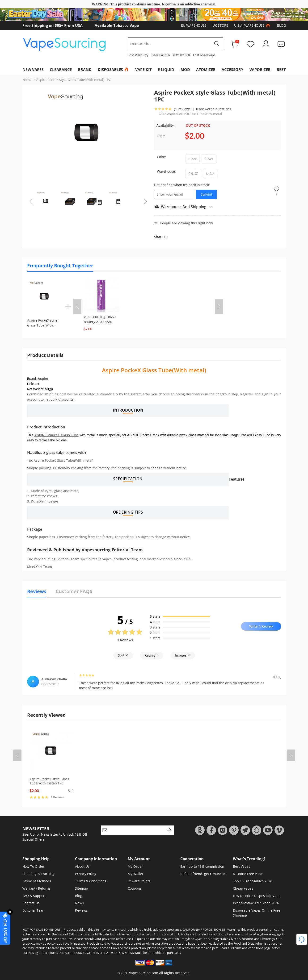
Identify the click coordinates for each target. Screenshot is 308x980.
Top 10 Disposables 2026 (253, 881)
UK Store (220, 25)
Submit (207, 194)
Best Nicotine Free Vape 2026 (256, 903)
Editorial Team (34, 910)
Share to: (161, 237)
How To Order (33, 866)
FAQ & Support (34, 896)
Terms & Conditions (91, 881)
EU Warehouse (194, 25)
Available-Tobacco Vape (117, 25)
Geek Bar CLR (161, 55)
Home (27, 80)
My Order (135, 866)
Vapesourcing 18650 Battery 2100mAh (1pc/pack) (100, 322)
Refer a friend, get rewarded (203, 874)
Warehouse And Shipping (184, 207)
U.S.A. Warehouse (253, 25)
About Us (82, 866)
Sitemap (82, 888)
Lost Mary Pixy (138, 55)
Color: (162, 157)
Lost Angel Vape (204, 55)
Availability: (166, 125)
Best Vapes (242, 866)
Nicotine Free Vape (248, 874)
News (79, 903)
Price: (161, 136)
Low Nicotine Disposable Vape (257, 896)
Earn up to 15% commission (202, 866)
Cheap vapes (243, 888)
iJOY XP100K (182, 55)
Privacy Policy (86, 874)
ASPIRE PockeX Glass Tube (57, 435)
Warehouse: (166, 171)
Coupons (135, 888)
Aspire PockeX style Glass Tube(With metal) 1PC (74, 80)
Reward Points (139, 881)
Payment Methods (37, 881)
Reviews (81, 910)
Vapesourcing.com (144, 973)
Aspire (43, 379)
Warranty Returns (36, 888)
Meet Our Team (40, 567)
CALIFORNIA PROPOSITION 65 (204, 930)
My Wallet (135, 874)
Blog (281, 25)
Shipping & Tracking (38, 874)
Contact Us (31, 903)
